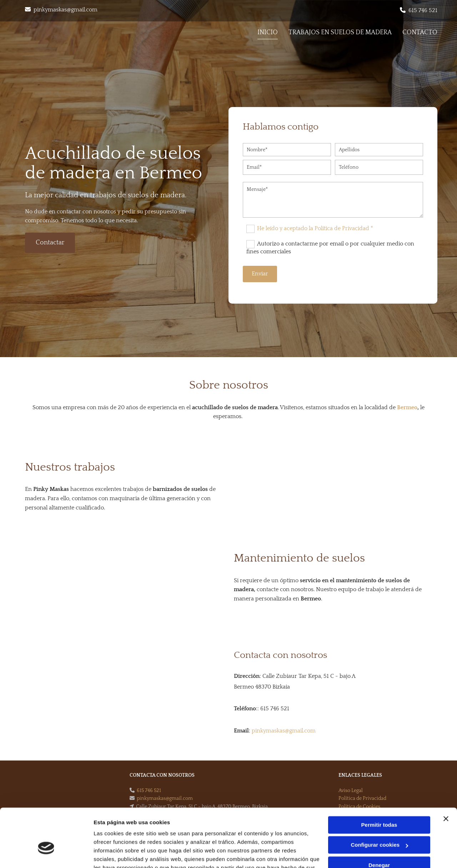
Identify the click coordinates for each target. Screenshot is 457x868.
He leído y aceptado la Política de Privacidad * (315, 228)
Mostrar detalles (114, 854)
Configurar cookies (379, 803)
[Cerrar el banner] (446, 777)
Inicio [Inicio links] (268, 32)
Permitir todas (379, 783)
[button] (50, 243)
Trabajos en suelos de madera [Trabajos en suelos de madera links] (340, 32)
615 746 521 (423, 10)
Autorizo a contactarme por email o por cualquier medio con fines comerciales (330, 248)
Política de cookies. (146, 834)
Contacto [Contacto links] (420, 32)
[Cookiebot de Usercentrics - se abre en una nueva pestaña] (46, 854)
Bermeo (407, 407)
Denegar (379, 823)
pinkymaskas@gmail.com (66, 10)
